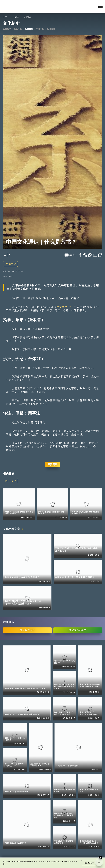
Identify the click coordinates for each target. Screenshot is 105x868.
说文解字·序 (64, 307)
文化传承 (7, 29)
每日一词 (40, 29)
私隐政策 (66, 862)
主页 (5, 17)
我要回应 (53, 464)
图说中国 (18, 29)
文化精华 (15, 17)
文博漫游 (51, 29)
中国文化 (11, 264)
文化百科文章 (12, 529)
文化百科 (27, 17)
